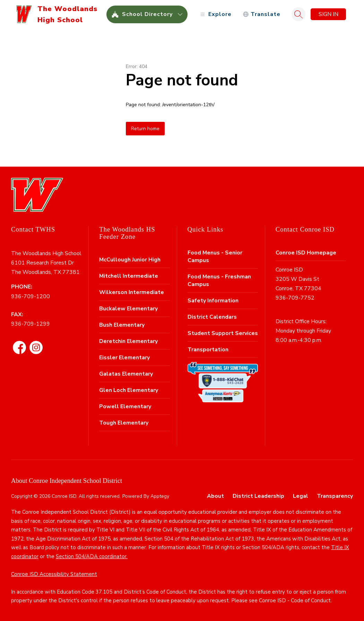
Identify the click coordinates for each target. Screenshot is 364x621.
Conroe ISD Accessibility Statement (54, 574)
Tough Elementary (124, 423)
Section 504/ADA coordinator (91, 556)
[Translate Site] (262, 14)
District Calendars (212, 317)
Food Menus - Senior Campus (215, 257)
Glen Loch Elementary (129, 390)
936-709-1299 (31, 324)
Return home (145, 129)
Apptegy (160, 496)
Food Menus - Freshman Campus (219, 280)
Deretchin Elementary (128, 341)
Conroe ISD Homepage (306, 253)
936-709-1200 (31, 296)
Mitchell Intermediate (129, 276)
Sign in (328, 14)
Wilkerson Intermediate (132, 292)
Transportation (208, 350)
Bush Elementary (122, 325)
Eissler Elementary (124, 358)
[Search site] (298, 14)
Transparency (335, 496)
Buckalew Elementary (128, 309)
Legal (301, 496)
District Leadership (258, 496)
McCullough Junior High (130, 260)
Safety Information (213, 301)
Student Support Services (223, 333)
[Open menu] (215, 14)
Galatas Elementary (126, 374)
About (215, 496)
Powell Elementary (125, 406)
